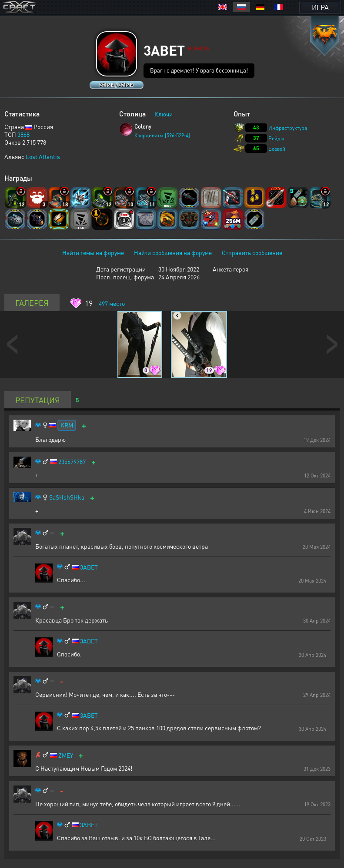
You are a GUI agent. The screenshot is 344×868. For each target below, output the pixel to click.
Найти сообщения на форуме (173, 252)
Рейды (276, 138)
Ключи (164, 114)
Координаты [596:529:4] (162, 135)
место (112, 303)
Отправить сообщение (252, 252)
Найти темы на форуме (93, 252)
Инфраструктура (288, 128)
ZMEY (66, 755)
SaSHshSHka (67, 497)
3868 (23, 134)
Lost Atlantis (43, 156)
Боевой (277, 149)
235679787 (72, 462)
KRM (67, 425)
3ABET (89, 567)
